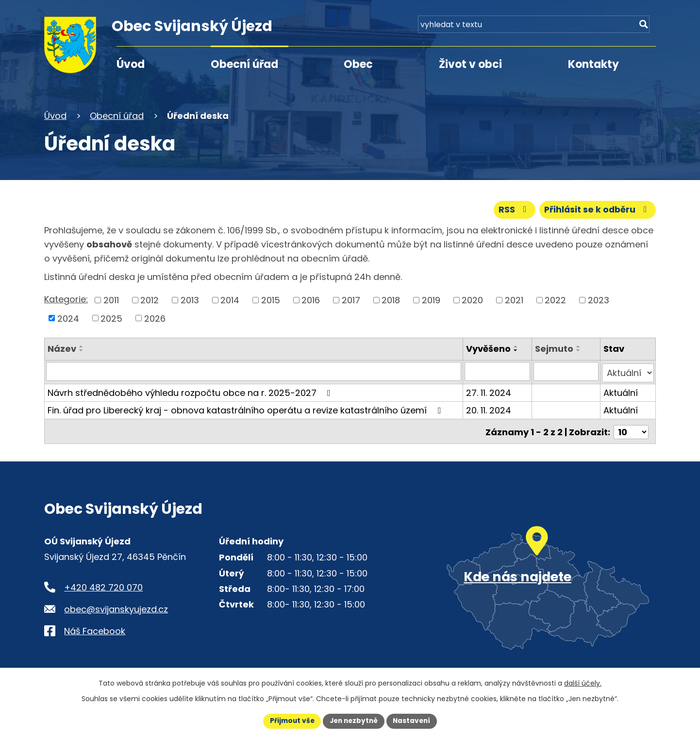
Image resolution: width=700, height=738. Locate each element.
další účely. (583, 683)
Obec (358, 64)
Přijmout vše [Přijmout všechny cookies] (290, 721)
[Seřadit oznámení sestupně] (82, 350)
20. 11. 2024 (489, 408)
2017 (351, 300)
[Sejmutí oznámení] (566, 371)
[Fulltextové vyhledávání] (600, 28)
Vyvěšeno (489, 349)
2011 (111, 300)
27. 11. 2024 (489, 391)
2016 (311, 300)
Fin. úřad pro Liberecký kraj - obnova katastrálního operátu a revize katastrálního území (246, 408)
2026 (155, 318)
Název (62, 349)
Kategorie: (66, 299)
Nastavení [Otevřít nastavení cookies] (414, 721)
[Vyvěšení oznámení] (498, 371)
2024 (68, 318)
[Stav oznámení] (628, 371)
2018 (391, 300)
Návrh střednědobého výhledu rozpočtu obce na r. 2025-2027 (191, 391)
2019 (431, 300)
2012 (150, 300)
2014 (230, 300)
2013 (190, 300)
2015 (271, 300)
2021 (514, 300)
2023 (599, 300)
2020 (472, 300)
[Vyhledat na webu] (642, 28)
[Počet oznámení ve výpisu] (631, 429)
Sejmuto (554, 349)
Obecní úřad (244, 64)
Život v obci (470, 64)
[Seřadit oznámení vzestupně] (82, 346)
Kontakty (593, 64)
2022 (555, 300)
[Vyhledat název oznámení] (254, 371)
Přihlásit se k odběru (597, 209)
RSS (512, 209)
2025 (111, 318)
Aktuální (621, 391)
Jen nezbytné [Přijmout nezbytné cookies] (354, 721)
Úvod (131, 64)
